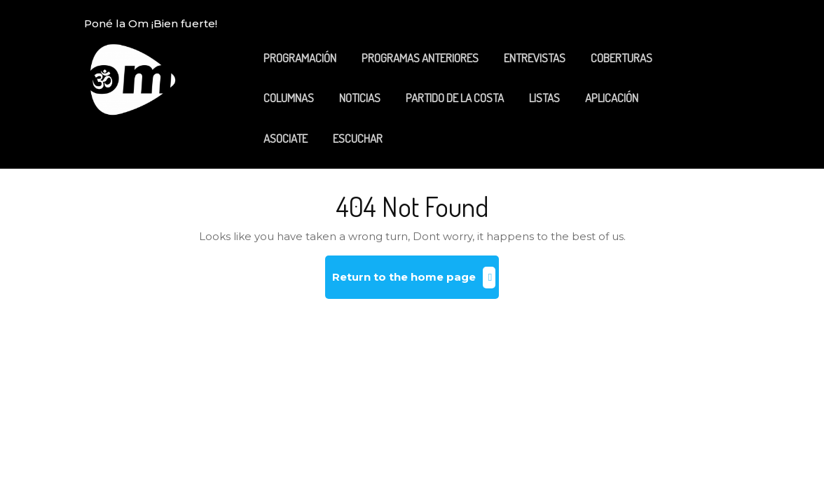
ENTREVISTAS (535, 58)
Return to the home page (416, 282)
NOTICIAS (360, 98)
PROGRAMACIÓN (300, 58)
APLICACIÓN (612, 98)
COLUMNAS (289, 98)
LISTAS (544, 98)
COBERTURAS (622, 58)
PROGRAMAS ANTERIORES (420, 58)
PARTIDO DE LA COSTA (455, 98)
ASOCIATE (286, 138)
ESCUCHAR (358, 138)
